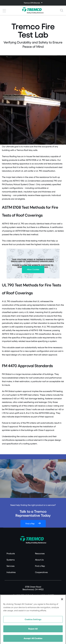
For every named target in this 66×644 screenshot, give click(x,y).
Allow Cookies (33, 269)
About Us (39, 560)
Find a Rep (30, 524)
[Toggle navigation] (33, 3)
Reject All (33, 629)
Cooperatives (41, 572)
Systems (11, 560)
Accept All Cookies (33, 639)
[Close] (62, 600)
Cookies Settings (33, 620)
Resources (40, 553)
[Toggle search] (62, 10)
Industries (11, 572)
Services (11, 566)
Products (11, 553)
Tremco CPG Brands (32, 3)
